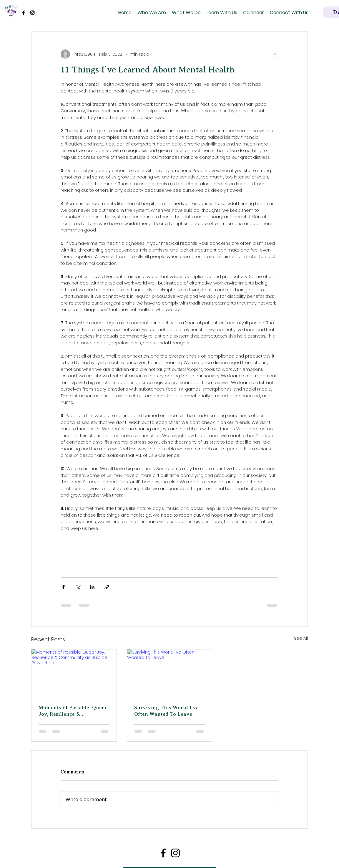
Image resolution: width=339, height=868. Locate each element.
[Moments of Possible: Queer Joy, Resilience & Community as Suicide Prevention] (74, 673)
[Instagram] (32, 13)
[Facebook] (24, 13)
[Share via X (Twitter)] (78, 587)
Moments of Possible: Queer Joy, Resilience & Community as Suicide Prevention (73, 711)
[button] (152, 13)
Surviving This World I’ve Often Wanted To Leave (166, 711)
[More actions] (275, 54)
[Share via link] (107, 587)
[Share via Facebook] (63, 587)
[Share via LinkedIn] (92, 587)
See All (301, 638)
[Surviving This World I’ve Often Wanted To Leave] (170, 673)
